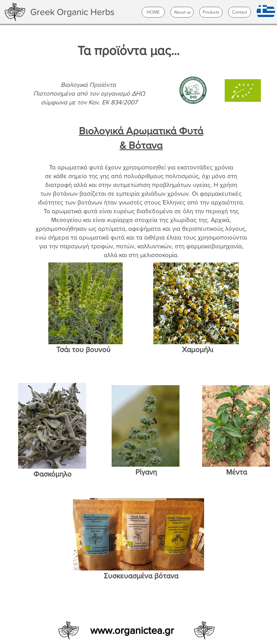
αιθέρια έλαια (163, 237)
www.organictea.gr (132, 630)
